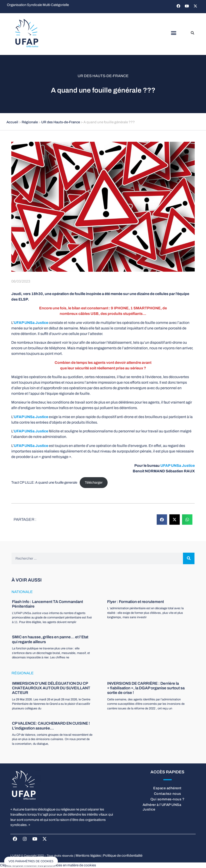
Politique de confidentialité (123, 856)
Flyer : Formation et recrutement (135, 602)
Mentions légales (88, 856)
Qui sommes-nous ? (168, 799)
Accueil (12, 122)
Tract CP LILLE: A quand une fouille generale (44, 482)
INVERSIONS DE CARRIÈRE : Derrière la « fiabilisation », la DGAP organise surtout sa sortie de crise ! (146, 688)
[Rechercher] (189, 558)
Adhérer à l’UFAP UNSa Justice (162, 807)
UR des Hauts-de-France (103, 76)
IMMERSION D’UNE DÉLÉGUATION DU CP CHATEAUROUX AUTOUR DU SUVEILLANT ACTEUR (51, 688)
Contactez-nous (168, 794)
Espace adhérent (167, 788)
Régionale (30, 122)
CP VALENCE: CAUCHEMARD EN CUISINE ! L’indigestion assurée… (51, 726)
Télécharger (94, 482)
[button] (174, 33)
